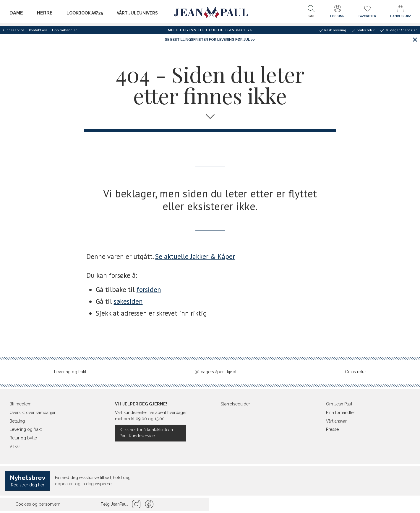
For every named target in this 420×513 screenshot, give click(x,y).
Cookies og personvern (38, 504)
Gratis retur (355, 372)
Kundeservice (13, 30)
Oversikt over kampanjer (33, 413)
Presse (332, 429)
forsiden (149, 289)
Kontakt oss (38, 30)
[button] (311, 13)
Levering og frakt (70, 372)
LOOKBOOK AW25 (85, 13)
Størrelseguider (235, 404)
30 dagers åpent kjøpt (215, 372)
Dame (16, 13)
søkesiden (128, 301)
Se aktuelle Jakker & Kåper (195, 256)
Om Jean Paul (339, 404)
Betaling (17, 421)
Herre (45, 13)
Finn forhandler (64, 30)
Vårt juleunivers (137, 13)
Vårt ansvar (336, 421)
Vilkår (15, 447)
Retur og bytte (23, 438)
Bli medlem (21, 404)
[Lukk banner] (415, 39)
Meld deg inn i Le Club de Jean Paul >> (210, 30)
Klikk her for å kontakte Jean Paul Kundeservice (146, 433)
